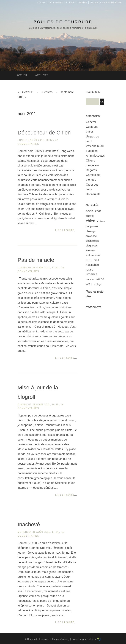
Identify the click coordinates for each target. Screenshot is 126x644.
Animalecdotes (95, 156)
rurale (90, 270)
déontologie (92, 241)
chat (98, 211)
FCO (89, 260)
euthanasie (93, 255)
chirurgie (91, 231)
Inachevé (29, 524)
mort (96, 260)
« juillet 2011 (26, 92)
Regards (91, 170)
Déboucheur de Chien (44, 133)
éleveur (91, 250)
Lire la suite (65, 230)
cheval (90, 216)
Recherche (93, 92)
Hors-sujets (93, 194)
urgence (92, 274)
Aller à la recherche (106, 3)
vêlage (98, 284)
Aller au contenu (50, 3)
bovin (89, 211)
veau (89, 284)
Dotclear (91, 639)
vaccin (90, 279)
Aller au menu (76, 3)
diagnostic (92, 245)
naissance (92, 265)
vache (100, 279)
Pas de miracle (36, 260)
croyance (91, 236)
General (91, 122)
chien (91, 221)
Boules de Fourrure (63, 22)
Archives (47, 92)
